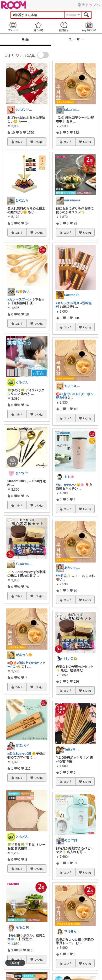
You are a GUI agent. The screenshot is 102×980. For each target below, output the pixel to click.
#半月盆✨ (63, 576)
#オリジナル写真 (68, 303)
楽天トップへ (89, 5)
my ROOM (89, 27)
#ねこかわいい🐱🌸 (70, 485)
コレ (19, 142)
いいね (39, 142)
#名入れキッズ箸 (19, 754)
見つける (38, 27)
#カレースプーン (19, 299)
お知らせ (64, 27)
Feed (13, 27)
